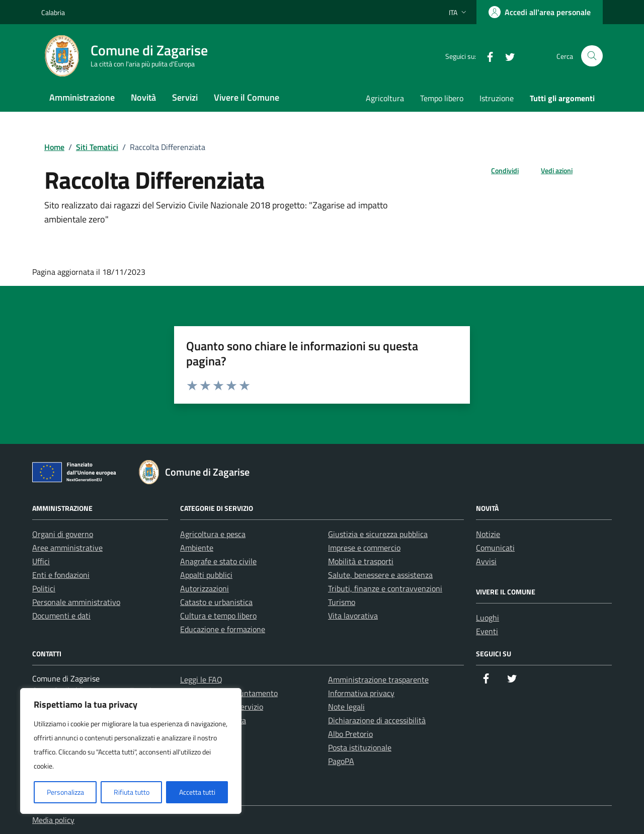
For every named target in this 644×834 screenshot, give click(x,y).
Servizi (185, 97)
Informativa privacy (361, 693)
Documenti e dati (61, 616)
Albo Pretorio (350, 734)
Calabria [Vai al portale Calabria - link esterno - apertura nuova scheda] (53, 12)
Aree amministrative (67, 548)
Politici (44, 588)
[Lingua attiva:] (459, 12)
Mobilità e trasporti (361, 561)
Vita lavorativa (353, 616)
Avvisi (486, 561)
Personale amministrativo (76, 602)
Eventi (487, 631)
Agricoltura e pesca (213, 534)
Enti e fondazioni (61, 575)
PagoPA (341, 761)
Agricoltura (385, 98)
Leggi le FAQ (201, 679)
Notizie (488, 534)
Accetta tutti (197, 792)
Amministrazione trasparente (378, 679)
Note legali (346, 707)
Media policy (53, 820)
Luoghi (488, 618)
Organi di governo (63, 534)
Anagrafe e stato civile (218, 561)
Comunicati (495, 548)
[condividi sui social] (497, 170)
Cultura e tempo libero (218, 616)
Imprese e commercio (364, 548)
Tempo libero (442, 98)
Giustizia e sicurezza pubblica (378, 534)
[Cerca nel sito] (592, 56)
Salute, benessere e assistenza (380, 575)
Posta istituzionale (360, 747)
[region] (131, 751)
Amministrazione (82, 97)
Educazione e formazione (223, 629)
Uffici (41, 561)
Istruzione (497, 98)
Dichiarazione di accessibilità (377, 720)
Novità (143, 97)
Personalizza (65, 792)
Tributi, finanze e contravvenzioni (385, 588)
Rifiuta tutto (132, 792)
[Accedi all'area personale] (540, 12)
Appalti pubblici (206, 575)
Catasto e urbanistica (216, 602)
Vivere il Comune (247, 97)
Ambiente (197, 548)
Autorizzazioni (205, 588)
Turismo (342, 602)
